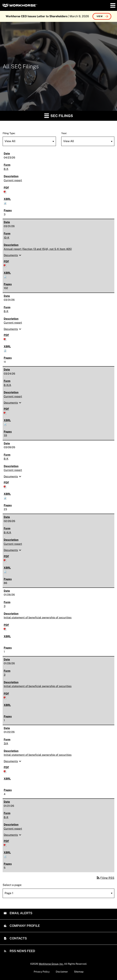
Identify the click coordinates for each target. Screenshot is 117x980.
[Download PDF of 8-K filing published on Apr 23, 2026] (5, 192)
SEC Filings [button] (59, 116)
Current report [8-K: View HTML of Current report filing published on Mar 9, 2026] (13, 470)
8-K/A (7, 385)
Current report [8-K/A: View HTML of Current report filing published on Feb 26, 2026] (13, 544)
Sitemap (79, 972)
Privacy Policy (42, 972)
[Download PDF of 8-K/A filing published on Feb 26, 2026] (5, 560)
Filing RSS (105, 878)
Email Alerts (21, 913)
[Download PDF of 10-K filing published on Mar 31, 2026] (5, 265)
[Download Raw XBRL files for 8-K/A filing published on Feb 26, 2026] (5, 572)
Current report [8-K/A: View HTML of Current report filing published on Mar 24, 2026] (13, 396)
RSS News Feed (22, 951)
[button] (113, 5)
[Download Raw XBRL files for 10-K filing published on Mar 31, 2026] (5, 277)
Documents (13, 255)
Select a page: (12, 885)
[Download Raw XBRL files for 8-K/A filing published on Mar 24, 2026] (5, 424)
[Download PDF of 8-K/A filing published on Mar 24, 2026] (5, 413)
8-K (6, 169)
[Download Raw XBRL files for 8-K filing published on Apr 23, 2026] (5, 203)
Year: (64, 133)
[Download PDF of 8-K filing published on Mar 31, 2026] (5, 339)
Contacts (18, 938)
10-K (6, 238)
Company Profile (24, 926)
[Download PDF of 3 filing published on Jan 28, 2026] (5, 629)
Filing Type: (9, 133)
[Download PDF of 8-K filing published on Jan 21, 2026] (5, 845)
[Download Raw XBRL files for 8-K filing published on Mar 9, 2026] (5, 498)
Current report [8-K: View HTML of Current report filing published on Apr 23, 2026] (13, 180)
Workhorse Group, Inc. (51, 964)
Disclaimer (62, 972)
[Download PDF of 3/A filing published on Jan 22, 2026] (5, 771)
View (100, 16)
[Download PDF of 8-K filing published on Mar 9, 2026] (5, 487)
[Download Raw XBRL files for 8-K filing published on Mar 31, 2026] (5, 350)
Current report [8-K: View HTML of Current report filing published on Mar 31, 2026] (13, 323)
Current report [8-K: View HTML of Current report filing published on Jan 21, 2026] (13, 829)
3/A (6, 743)
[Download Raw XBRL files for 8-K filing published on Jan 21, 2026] (5, 856)
